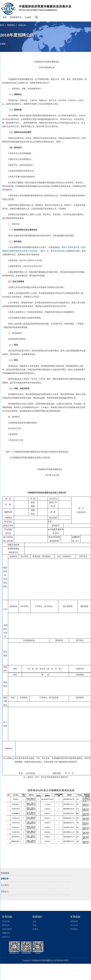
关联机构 (74, 921)
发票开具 (6, 937)
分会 (34, 925)
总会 (34, 921)
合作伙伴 (74, 925)
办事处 (35, 929)
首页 (5, 17)
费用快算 (6, 925)
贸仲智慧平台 (16, 17)
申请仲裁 (6, 921)
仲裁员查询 (7, 929)
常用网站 (74, 929)
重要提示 (5, 892)
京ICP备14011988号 (61, 960)
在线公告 (5, 879)
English (28, 17)
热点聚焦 (5, 885)
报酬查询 (6, 933)
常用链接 (75, 917)
